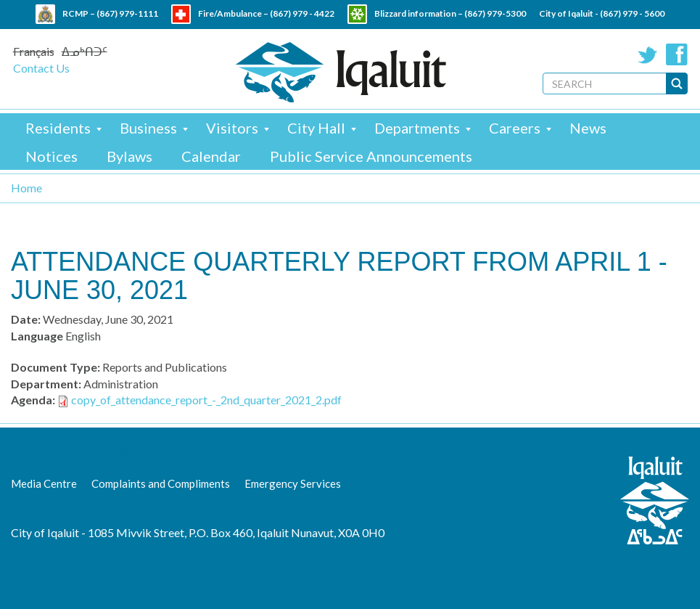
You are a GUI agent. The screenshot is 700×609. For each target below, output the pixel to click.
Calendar (211, 156)
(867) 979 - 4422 (302, 13)
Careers (515, 128)
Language (37, 336)
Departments (417, 128)
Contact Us (41, 68)
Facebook (677, 54)
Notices (52, 156)
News (588, 128)
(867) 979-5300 (495, 13)
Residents (58, 128)
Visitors (232, 128)
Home (26, 188)
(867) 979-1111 (127, 13)
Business (148, 128)
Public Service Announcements (371, 156)
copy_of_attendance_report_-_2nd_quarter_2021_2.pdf (206, 400)
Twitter (648, 54)
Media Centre (44, 483)
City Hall (316, 128)
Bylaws (129, 156)
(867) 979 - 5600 (632, 13)
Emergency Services (293, 483)
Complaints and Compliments (161, 483)
